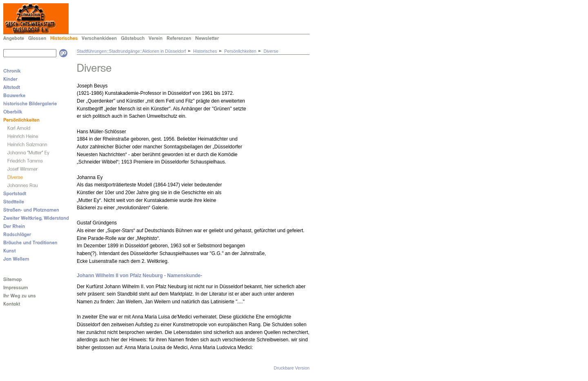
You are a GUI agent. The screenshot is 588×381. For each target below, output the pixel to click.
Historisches (205, 51)
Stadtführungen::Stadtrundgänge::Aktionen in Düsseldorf (131, 51)
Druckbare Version (292, 368)
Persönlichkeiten (240, 51)
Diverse (271, 51)
